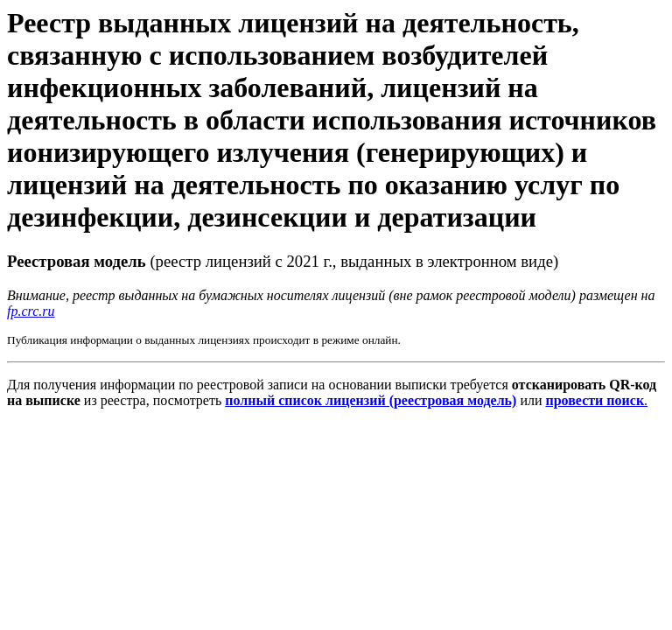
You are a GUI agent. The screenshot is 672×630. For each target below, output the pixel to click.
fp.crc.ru (31, 311)
